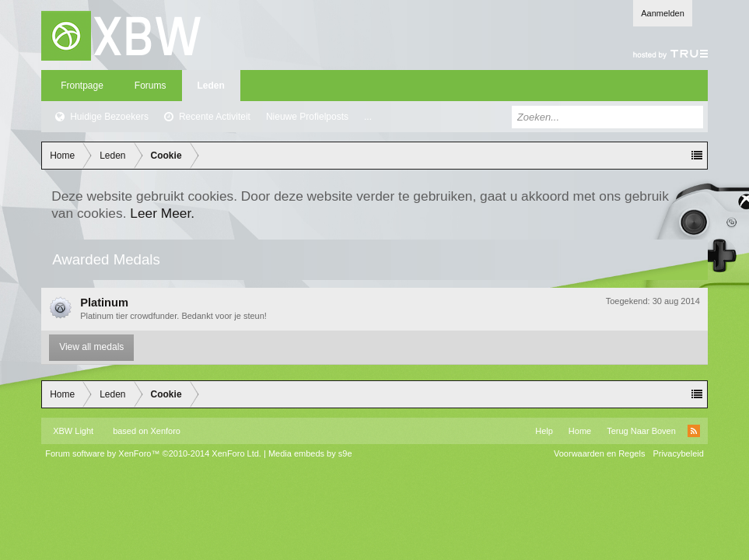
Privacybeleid (678, 453)
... (368, 117)
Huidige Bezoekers (109, 117)
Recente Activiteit (215, 117)
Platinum (104, 303)
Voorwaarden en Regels (599, 453)
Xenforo (165, 431)
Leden (211, 86)
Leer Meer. (162, 213)
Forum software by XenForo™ (153, 453)
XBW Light (73, 431)
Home (580, 431)
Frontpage (82, 86)
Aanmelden (663, 13)
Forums (150, 86)
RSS (694, 431)
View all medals (91, 347)
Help (544, 431)
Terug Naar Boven (641, 431)
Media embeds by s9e (310, 453)
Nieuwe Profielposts (307, 117)
